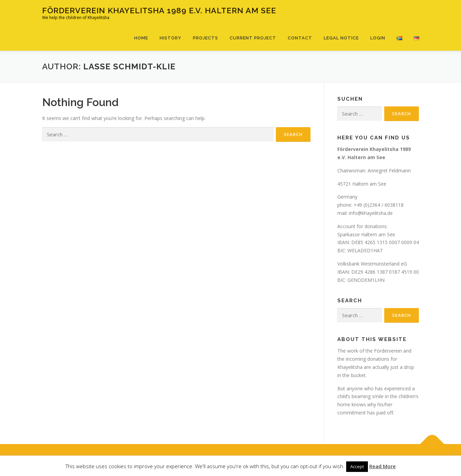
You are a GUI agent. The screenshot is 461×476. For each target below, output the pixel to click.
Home (141, 38)
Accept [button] (357, 466)
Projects (206, 38)
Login (378, 38)
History (171, 38)
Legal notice (341, 38)
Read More (383, 466)
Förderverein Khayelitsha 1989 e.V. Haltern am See (159, 10)
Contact (300, 38)
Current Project (253, 38)
